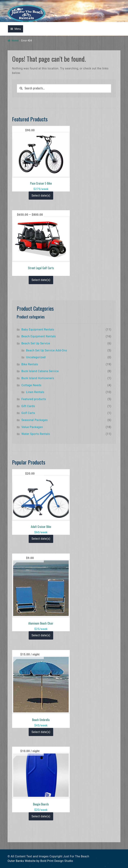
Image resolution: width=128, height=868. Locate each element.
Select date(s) (41, 196)
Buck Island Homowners (38, 378)
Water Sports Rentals (36, 434)
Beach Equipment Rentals (39, 336)
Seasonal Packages (35, 420)
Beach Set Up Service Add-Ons (47, 350)
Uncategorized (36, 357)
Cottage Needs (31, 385)
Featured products (34, 399)
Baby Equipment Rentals (38, 330)
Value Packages (32, 427)
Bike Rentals (30, 364)
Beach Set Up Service (36, 343)
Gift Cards (28, 406)
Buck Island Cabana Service (40, 371)
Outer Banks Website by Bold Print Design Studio (40, 861)
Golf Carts (28, 413)
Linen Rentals (35, 392)
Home (15, 41)
